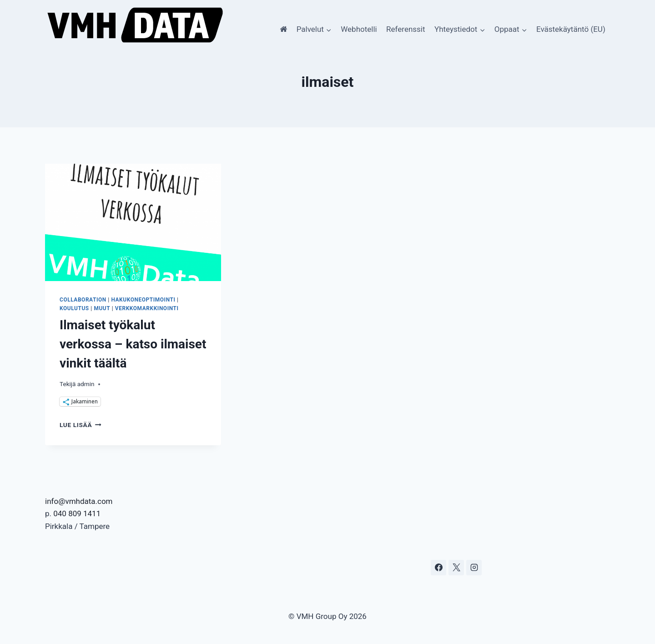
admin (86, 384)
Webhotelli (359, 29)
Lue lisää (81, 425)
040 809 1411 (77, 513)
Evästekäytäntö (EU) (571, 29)
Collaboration (83, 300)
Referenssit (406, 29)
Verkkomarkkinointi (147, 308)
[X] (456, 568)
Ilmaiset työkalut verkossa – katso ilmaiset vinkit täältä (133, 344)
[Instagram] (474, 568)
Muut (102, 308)
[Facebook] (438, 568)
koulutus (74, 308)
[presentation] (133, 222)
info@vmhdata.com (79, 501)
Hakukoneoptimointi (143, 300)
